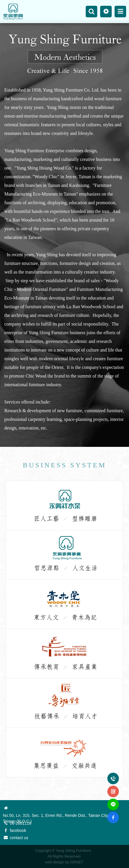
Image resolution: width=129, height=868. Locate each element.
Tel (113, 775)
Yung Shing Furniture (13, 12)
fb (113, 814)
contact (113, 788)
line (113, 801)
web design (55, 862)
